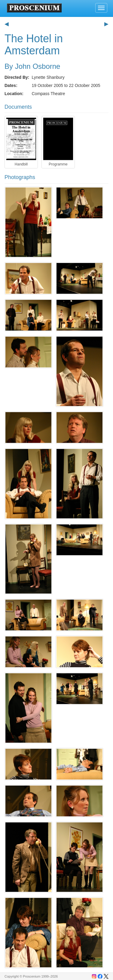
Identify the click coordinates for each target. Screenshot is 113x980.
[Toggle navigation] (101, 8)
